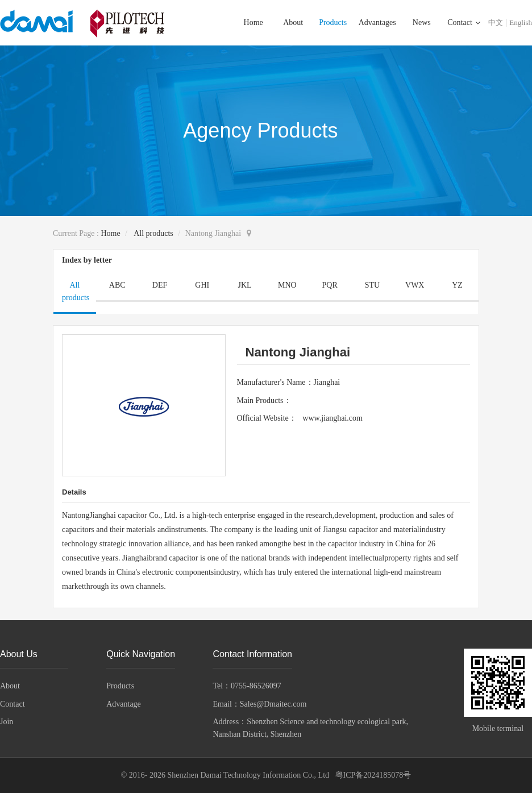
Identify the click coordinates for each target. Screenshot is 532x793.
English (521, 22)
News (422, 22)
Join (7, 722)
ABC (117, 285)
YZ (457, 285)
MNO (287, 285)
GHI (202, 285)
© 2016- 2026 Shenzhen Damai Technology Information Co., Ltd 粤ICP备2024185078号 (266, 775)
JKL (245, 285)
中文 (496, 22)
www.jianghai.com (332, 418)
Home (253, 22)
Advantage (124, 704)
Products (333, 22)
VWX (415, 285)
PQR (330, 285)
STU (372, 285)
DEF (160, 285)
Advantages (377, 22)
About (293, 22)
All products (153, 233)
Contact (461, 22)
